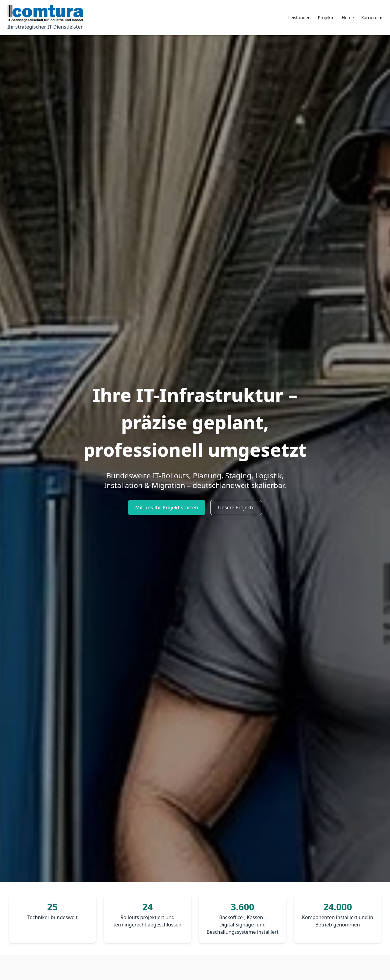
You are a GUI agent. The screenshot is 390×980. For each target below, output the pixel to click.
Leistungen (299, 17)
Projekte (326, 17)
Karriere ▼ (372, 17)
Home (348, 17)
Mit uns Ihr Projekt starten (167, 507)
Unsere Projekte (236, 507)
